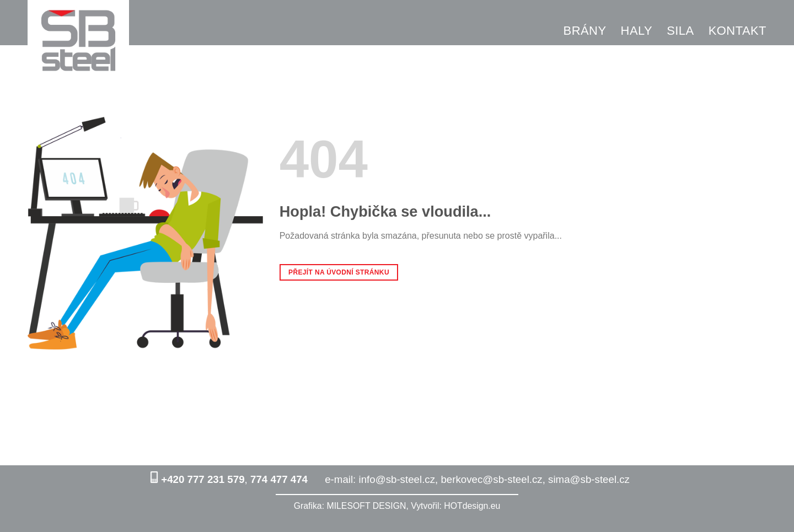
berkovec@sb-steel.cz (491, 479)
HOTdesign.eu (472, 506)
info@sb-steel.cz (397, 479)
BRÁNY (585, 31)
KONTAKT (737, 31)
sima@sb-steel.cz (589, 479)
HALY (637, 31)
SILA (680, 31)
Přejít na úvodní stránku (339, 272)
